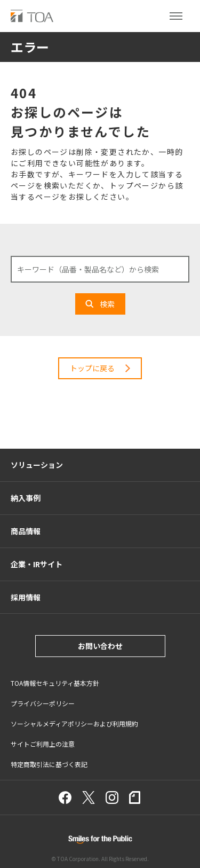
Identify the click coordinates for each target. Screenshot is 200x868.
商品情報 (26, 531)
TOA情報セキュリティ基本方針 (55, 683)
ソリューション (37, 465)
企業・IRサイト (37, 564)
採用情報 (26, 597)
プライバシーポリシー (43, 703)
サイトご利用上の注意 (43, 744)
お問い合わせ (100, 646)
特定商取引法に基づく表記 (49, 764)
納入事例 (26, 498)
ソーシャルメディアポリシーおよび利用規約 (74, 724)
